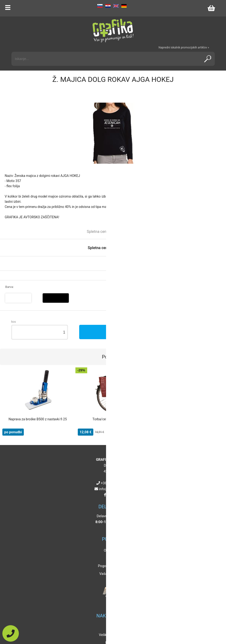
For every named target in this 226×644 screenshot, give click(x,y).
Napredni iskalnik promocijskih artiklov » (184, 48)
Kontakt (112, 558)
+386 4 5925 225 (114, 483)
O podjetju (112, 550)
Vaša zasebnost (112, 574)
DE (124, 6)
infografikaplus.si (114, 489)
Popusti (112, 627)
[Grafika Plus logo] (113, 31)
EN (116, 6)
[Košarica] (211, 8)
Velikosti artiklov (112, 635)
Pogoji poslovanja (112, 566)
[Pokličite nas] (11, 633)
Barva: (9, 287)
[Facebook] (105, 495)
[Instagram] (110, 495)
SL (100, 6)
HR (108, 6)
